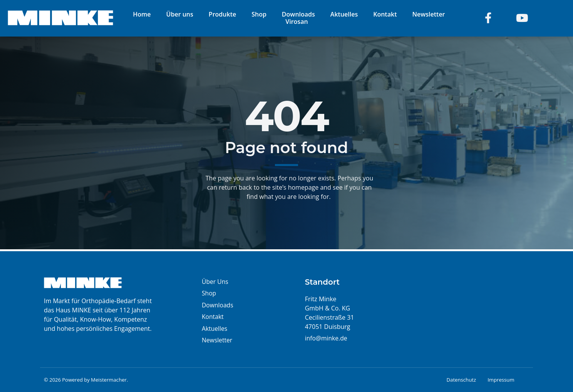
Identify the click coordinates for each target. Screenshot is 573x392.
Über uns (180, 15)
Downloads (298, 15)
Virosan (297, 22)
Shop (259, 15)
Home (142, 15)
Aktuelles (344, 15)
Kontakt (385, 15)
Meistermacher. (109, 380)
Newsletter (428, 15)
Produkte (222, 15)
